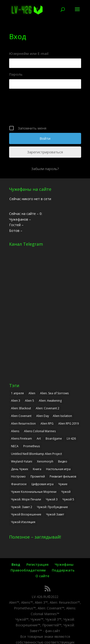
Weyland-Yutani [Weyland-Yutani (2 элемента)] (22, 461)
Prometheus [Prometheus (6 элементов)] (32, 446)
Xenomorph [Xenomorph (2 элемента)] (45, 461)
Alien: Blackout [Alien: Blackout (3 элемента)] (21, 408)
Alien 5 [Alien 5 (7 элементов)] (30, 401)
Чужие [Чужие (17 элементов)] (63, 484)
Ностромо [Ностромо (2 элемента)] (18, 476)
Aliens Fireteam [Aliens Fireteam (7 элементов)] (21, 439)
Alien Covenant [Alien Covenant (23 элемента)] (21, 416)
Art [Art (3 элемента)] (39, 439)
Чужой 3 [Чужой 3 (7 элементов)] (52, 499)
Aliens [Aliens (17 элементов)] (15, 431)
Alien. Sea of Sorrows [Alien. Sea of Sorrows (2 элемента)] (54, 393)
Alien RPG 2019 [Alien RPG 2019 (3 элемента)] (69, 423)
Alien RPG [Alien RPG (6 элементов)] (47, 423)
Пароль (16, 74)
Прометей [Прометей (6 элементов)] (38, 476)
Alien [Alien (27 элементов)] (32, 393)
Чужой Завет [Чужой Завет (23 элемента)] (55, 514)
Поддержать (63, 570)
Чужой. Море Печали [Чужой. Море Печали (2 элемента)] (26, 499)
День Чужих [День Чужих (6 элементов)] (20, 469)
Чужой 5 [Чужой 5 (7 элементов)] (68, 499)
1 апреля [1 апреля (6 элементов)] (17, 393)
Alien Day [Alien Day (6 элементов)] (43, 416)
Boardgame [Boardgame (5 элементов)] (54, 439)
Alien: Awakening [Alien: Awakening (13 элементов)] (50, 401)
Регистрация (37, 564)
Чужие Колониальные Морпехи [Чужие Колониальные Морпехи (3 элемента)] (34, 492)
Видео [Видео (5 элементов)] (63, 461)
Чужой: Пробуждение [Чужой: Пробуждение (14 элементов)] (52, 507)
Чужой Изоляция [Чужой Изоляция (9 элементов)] (23, 522)
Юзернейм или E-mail (29, 53)
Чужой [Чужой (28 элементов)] (66, 492)
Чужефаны (64, 564)
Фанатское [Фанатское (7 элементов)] (19, 484)
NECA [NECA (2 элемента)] (15, 446)
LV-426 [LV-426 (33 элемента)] (71, 439)
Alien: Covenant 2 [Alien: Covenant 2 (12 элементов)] (48, 408)
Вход (16, 564)
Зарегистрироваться (45, 152)
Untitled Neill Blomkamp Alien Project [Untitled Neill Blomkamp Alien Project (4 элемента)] (36, 454)
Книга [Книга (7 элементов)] (37, 469)
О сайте (42, 576)
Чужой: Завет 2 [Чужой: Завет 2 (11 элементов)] (22, 507)
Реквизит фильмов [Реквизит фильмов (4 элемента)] (63, 476)
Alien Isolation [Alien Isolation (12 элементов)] (62, 416)
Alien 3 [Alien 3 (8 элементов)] (16, 401)
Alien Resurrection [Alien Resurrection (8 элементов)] (23, 423)
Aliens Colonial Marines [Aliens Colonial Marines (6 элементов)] (40, 431)
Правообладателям (28, 570)
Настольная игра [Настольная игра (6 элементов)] (58, 469)
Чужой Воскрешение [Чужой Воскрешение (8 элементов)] (26, 514)
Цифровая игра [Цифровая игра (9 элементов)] (42, 484)
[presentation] (46, 109)
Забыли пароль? (45, 169)
